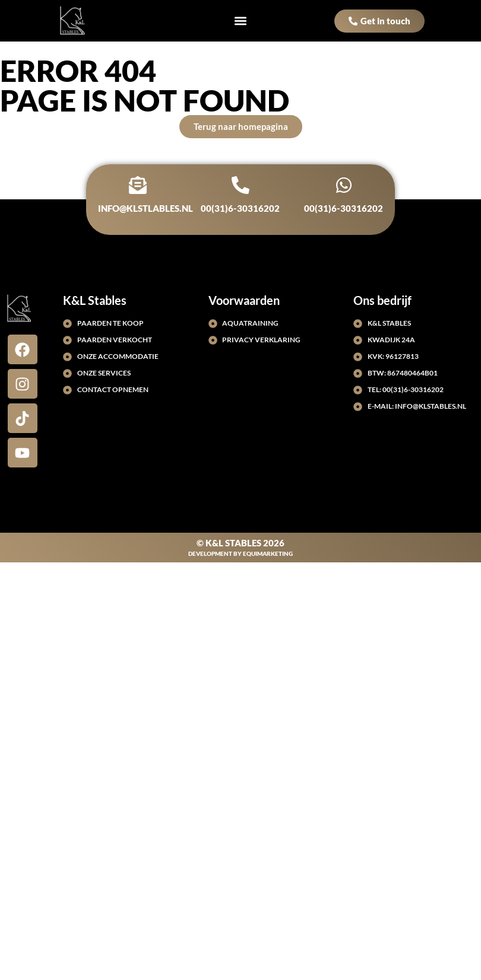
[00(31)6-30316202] (240, 185)
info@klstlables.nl (145, 208)
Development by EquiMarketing (240, 553)
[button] (241, 21)
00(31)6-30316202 (241, 208)
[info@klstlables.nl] (138, 185)
